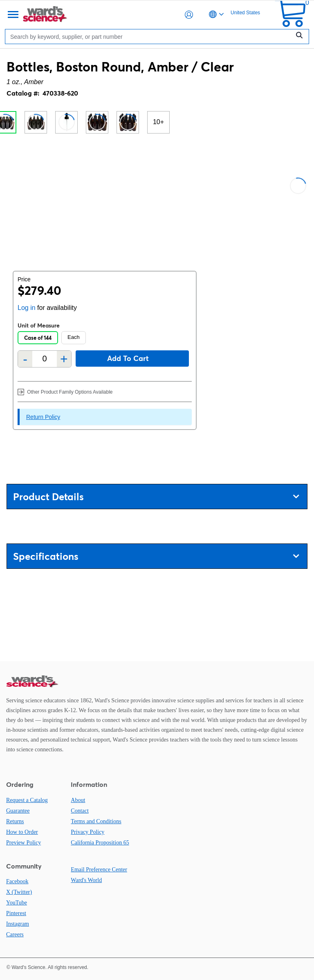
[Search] (150, 37)
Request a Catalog (27, 800)
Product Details (156, 497)
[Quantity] (45, 359)
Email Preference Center (99, 870)
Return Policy (43, 417)
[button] (189, 15)
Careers (15, 934)
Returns (15, 821)
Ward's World (86, 880)
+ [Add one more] (64, 359)
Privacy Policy (87, 832)
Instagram (18, 924)
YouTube (17, 903)
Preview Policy (24, 843)
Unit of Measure (39, 325)
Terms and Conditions (96, 821)
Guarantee (18, 811)
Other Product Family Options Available (65, 392)
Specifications (156, 556)
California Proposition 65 (100, 843)
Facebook (17, 881)
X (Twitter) (19, 892)
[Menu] (12, 15)
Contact (80, 811)
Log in (27, 308)
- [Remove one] (25, 359)
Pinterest (16, 913)
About (78, 800)
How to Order (22, 832)
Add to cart (128, 358)
